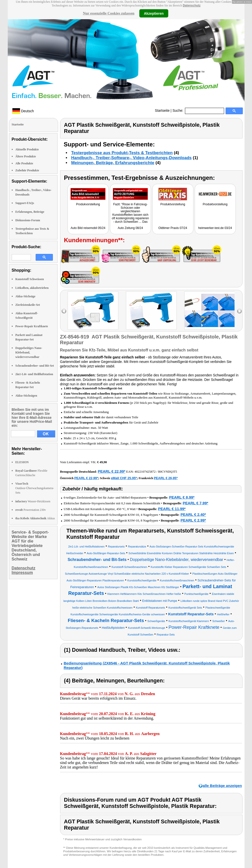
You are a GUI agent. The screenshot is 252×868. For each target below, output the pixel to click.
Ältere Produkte (26, 156)
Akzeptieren (154, 13)
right (239, 311)
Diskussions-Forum (28, 220)
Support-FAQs (25, 203)
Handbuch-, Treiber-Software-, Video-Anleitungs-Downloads (131, 158)
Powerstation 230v (31, 510)
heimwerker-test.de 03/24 (215, 228)
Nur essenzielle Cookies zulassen (109, 13)
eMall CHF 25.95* (124, 478)
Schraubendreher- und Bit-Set (35, 366)
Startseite (162, 110)
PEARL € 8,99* (182, 497)
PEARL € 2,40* (193, 514)
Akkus (35, 518)
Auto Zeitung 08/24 (130, 228)
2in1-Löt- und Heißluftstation (34, 374)
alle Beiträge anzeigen (222, 786)
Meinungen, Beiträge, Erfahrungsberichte (113, 163)
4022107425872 (145, 472)
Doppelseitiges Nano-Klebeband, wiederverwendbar (29, 352)
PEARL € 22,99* (112, 471)
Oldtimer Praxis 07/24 (173, 228)
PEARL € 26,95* (166, 478)
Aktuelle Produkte (27, 149)
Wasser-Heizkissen (33, 501)
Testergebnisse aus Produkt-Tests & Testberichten (122, 153)
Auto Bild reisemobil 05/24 (88, 228)
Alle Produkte (24, 163)
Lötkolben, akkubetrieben (32, 288)
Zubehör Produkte (27, 170)
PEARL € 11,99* (172, 509)
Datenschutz (192, 5)
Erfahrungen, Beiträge (30, 212)
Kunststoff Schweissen (30, 279)
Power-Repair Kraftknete (32, 326)
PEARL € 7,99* (195, 503)
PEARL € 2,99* (193, 520)
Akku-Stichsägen (26, 396)
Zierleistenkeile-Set (28, 305)
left (64, 311)
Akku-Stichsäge (26, 296)
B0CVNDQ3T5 (168, 472)
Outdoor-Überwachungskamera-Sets (35, 488)
